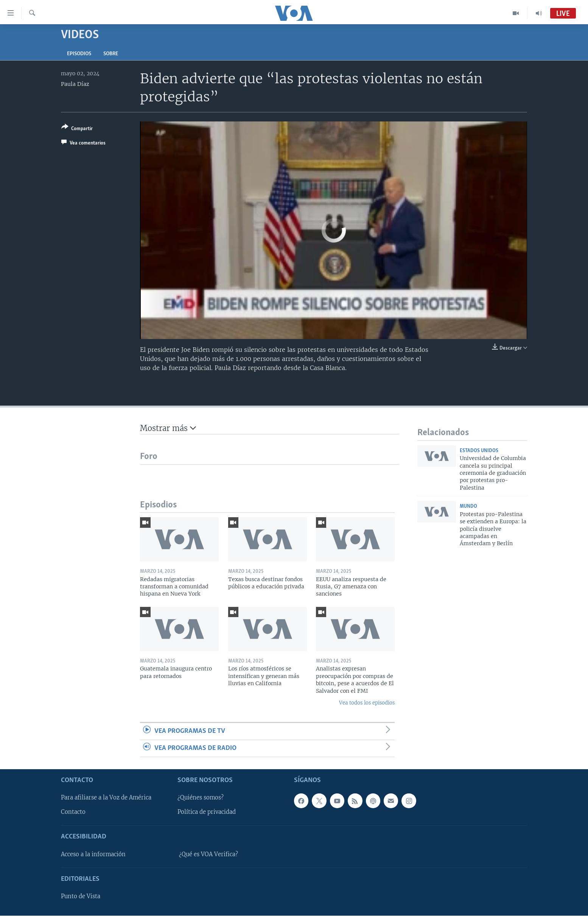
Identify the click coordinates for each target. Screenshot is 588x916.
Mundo (468, 506)
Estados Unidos (479, 451)
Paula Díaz (75, 84)
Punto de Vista (81, 897)
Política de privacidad (207, 812)
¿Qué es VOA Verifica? (208, 854)
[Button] (77, 129)
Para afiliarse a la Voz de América (106, 798)
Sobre (111, 54)
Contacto (73, 812)
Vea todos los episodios (367, 703)
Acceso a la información (93, 854)
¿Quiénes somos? (201, 798)
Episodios (79, 54)
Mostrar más (168, 428)
